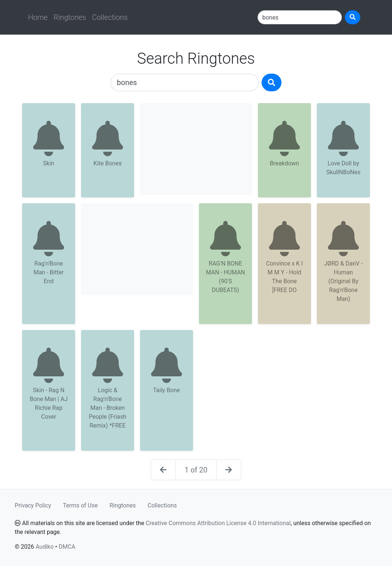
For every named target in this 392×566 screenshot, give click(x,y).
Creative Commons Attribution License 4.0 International (218, 523)
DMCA (67, 547)
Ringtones (70, 17)
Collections (110, 17)
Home (38, 17)
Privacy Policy (33, 505)
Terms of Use (80, 505)
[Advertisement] (196, 149)
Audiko (44, 547)
